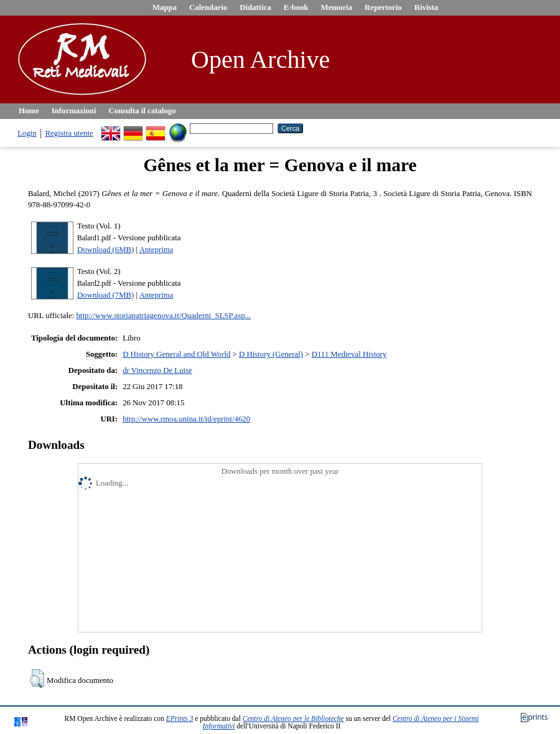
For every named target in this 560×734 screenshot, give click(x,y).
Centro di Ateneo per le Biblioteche (293, 718)
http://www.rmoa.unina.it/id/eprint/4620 (186, 419)
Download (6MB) (105, 250)
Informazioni (74, 111)
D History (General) (271, 354)
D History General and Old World (176, 354)
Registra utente (69, 133)
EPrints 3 (180, 718)
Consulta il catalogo (142, 111)
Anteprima (156, 250)
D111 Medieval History (349, 354)
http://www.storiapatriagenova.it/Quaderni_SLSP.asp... (163, 316)
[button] (37, 679)
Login (27, 133)
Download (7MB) (105, 295)
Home (29, 111)
